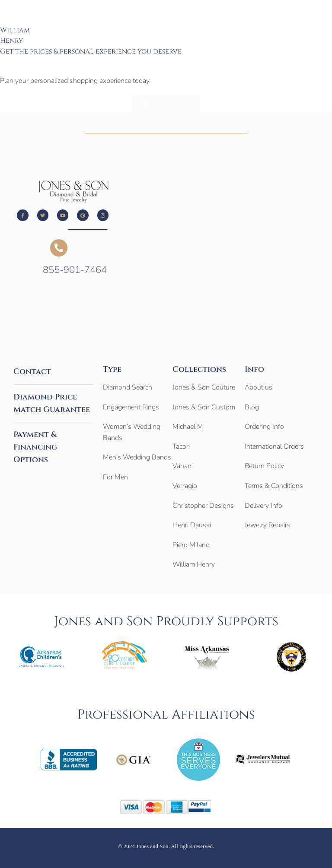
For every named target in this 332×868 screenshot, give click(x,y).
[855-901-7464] (59, 248)
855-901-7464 (75, 270)
